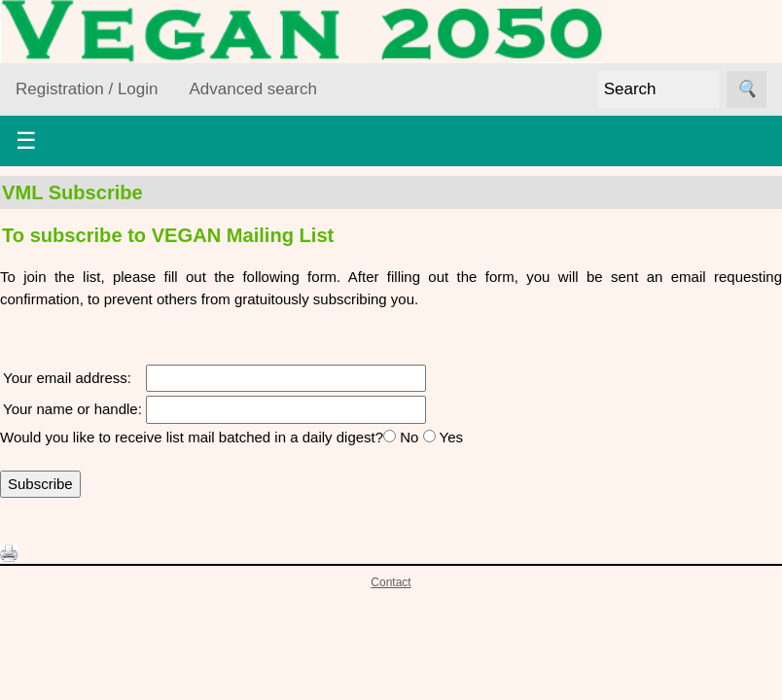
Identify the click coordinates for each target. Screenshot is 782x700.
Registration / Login (87, 89)
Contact (391, 582)
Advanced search (252, 89)
